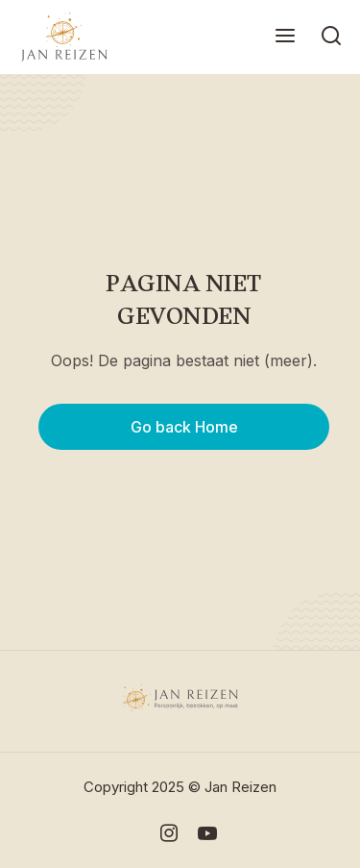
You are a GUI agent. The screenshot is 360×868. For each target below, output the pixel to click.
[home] (60, 37)
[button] (285, 37)
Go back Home (184, 427)
